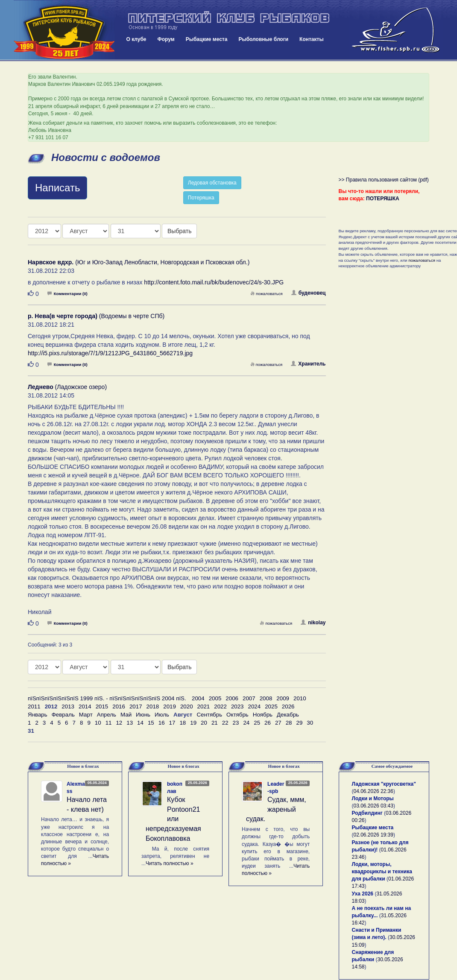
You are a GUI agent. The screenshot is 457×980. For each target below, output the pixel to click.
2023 (237, 706)
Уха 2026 (363, 894)
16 (162, 723)
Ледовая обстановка (212, 183)
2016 (119, 706)
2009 (283, 698)
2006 (232, 698)
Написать (57, 188)
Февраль (63, 715)
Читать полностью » (170, 863)
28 (289, 723)
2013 (68, 706)
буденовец (309, 293)
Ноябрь (263, 715)
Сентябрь (209, 715)
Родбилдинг (367, 813)
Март (86, 715)
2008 (266, 698)
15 (151, 723)
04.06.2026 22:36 (374, 791)
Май (126, 715)
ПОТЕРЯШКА (383, 199)
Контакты (312, 39)
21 (215, 723)
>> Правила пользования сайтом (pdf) (384, 180)
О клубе (136, 39)
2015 (102, 706)
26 (268, 723)
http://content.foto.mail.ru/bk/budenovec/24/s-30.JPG (214, 282)
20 (204, 723)
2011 (34, 706)
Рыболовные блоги (263, 39)
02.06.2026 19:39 (374, 835)
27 (278, 723)
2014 (85, 706)
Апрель (107, 715)
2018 (153, 706)
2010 (300, 698)
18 (183, 723)
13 (130, 723)
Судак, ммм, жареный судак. (276, 809)
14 (140, 723)
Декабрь (288, 715)
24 (246, 723)
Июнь (143, 715)
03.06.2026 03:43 (374, 806)
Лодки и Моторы (373, 799)
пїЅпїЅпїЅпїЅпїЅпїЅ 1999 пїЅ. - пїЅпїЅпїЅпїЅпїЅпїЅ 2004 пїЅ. (107, 698)
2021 (204, 706)
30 (310, 723)
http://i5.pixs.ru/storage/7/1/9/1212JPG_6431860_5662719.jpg (110, 353)
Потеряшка (201, 198)
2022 (220, 706)
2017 (136, 706)
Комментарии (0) (67, 294)
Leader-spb (276, 788)
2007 (249, 698)
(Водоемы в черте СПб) (96, 316)
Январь (38, 715)
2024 (255, 706)
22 (225, 723)
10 (98, 723)
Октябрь (237, 715)
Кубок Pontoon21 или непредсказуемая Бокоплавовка (173, 819)
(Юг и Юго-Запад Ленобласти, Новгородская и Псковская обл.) (139, 262)
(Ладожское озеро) (67, 387)
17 (172, 723)
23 (236, 723)
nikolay (313, 623)
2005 (215, 698)
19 (193, 723)
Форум (166, 39)
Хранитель (308, 364)
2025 (271, 706)
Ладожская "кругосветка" (384, 784)
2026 (288, 706)
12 (119, 723)
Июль (162, 715)
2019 (170, 706)
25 (257, 723)
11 (109, 723)
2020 (187, 706)
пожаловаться (267, 294)
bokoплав (175, 788)
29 (300, 723)
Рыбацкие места (207, 39)
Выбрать (179, 231)
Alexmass (76, 788)
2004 (198, 698)
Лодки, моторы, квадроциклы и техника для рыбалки (382, 872)
